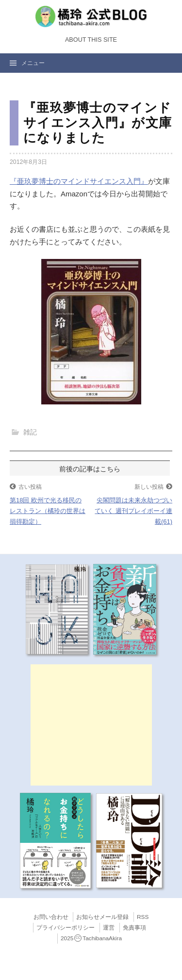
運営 (109, 928)
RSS (143, 917)
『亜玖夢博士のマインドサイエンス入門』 (79, 181)
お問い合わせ (51, 917)
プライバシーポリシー (66, 928)
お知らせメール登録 (102, 917)
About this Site (91, 40)
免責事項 (134, 928)
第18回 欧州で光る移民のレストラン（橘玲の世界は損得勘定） (48, 511)
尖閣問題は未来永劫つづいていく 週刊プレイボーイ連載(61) (133, 511)
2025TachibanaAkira (91, 938)
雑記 (30, 432)
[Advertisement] (91, 725)
